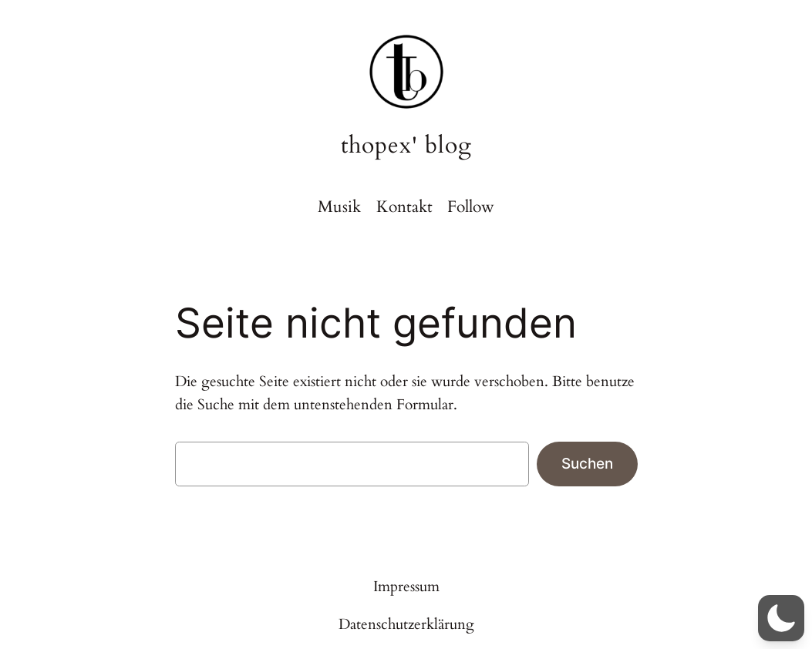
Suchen (587, 463)
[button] (781, 618)
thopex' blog (406, 145)
